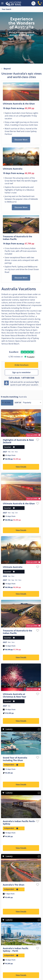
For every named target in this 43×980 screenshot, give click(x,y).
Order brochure (21, 365)
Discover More (21, 140)
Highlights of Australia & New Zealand (18, 441)
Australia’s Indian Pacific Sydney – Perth (16, 950)
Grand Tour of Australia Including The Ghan (15, 759)
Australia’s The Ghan (14, 885)
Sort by (18, 403)
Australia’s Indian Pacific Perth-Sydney (19, 823)
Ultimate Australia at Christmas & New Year (15, 695)
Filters (8, 403)
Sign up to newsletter (21, 372)
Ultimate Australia (13, 567)
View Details (21, 467)
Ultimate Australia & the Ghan (19, 503)
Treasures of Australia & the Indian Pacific (17, 632)
